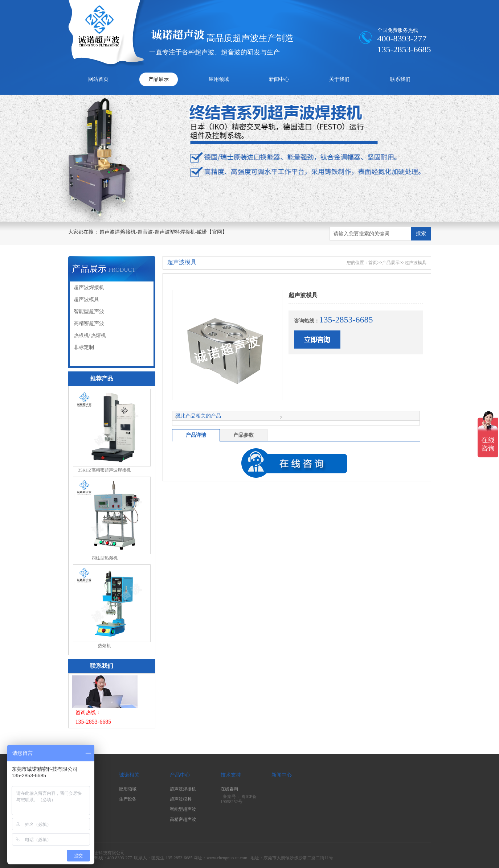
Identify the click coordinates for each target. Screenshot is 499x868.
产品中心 (180, 775)
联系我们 (400, 79)
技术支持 (231, 775)
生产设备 (128, 799)
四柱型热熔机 (105, 558)
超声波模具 (86, 299)
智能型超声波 (89, 311)
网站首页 (98, 79)
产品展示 (159, 79)
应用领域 (219, 79)
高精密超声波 (89, 323)
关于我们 (339, 79)
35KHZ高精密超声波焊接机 (104, 470)
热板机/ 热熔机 (90, 335)
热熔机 (105, 646)
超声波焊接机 (89, 287)
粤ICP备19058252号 (239, 799)
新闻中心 (279, 79)
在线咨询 (229, 789)
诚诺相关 (129, 775)
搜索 (421, 233)
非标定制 (84, 347)
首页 (373, 263)
